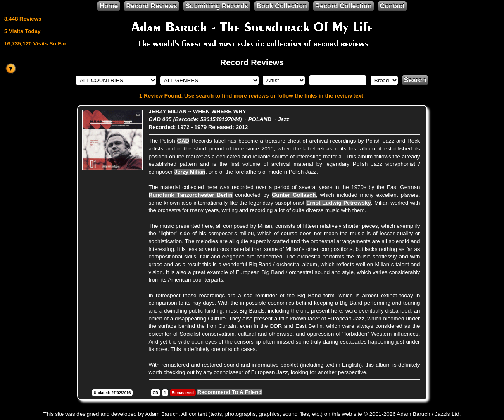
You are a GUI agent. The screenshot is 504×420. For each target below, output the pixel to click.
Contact (392, 6)
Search (415, 80)
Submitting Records (217, 6)
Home (109, 6)
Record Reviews (152, 6)
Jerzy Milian (190, 172)
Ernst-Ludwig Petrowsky (338, 203)
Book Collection (282, 6)
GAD (183, 141)
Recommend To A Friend (230, 392)
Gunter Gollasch (294, 195)
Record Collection (344, 6)
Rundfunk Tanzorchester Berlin (191, 195)
